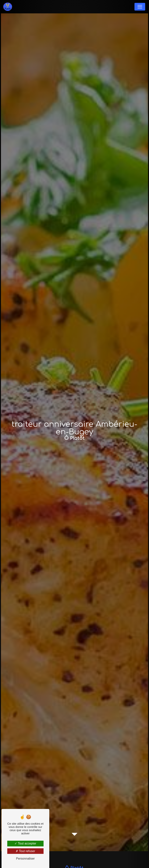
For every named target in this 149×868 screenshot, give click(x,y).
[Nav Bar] (140, 7)
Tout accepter (25, 843)
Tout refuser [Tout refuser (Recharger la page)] (25, 851)
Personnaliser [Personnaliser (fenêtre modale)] (25, 859)
